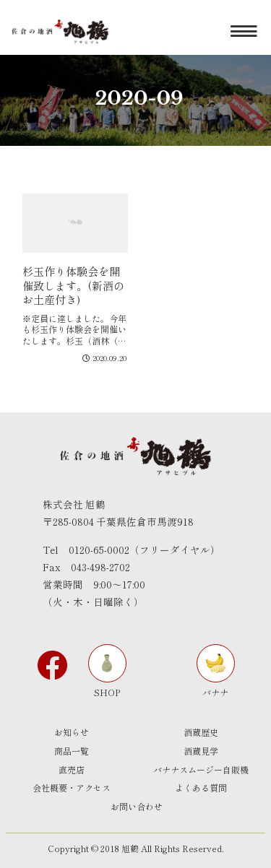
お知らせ (72, 732)
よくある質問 (201, 787)
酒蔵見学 (201, 751)
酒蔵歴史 (201, 732)
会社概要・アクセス (72, 787)
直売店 (72, 769)
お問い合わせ (137, 806)
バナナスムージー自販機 (201, 769)
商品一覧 (72, 751)
